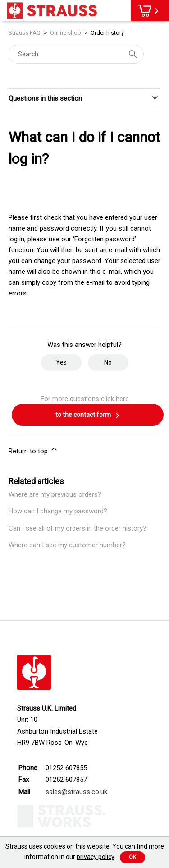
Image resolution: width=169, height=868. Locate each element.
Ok (132, 857)
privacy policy (95, 857)
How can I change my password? (58, 511)
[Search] (76, 54)
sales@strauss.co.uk (76, 792)
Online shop (66, 33)
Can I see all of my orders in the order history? (78, 528)
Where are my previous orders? (55, 494)
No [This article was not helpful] (108, 362)
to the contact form (88, 416)
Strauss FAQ (25, 33)
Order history (107, 33)
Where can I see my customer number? (67, 545)
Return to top (34, 450)
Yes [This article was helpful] (61, 362)
